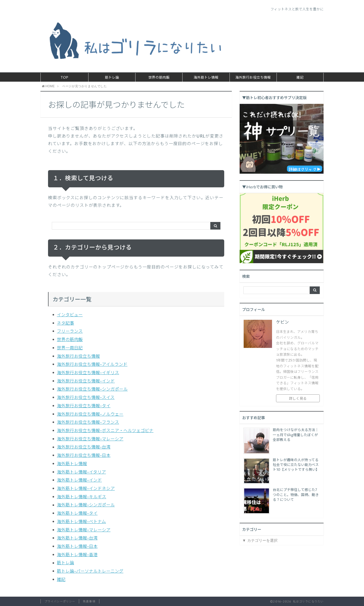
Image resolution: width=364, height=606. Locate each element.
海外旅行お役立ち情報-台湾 (84, 447)
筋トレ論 (112, 78)
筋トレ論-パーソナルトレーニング (90, 571)
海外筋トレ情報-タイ (77, 514)
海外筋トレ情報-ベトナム (81, 522)
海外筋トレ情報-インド (79, 480)
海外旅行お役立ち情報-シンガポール (92, 389)
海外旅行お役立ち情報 (253, 78)
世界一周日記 (70, 348)
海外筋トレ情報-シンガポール (86, 505)
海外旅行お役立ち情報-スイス (86, 398)
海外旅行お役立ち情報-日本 (84, 456)
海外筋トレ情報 (206, 78)
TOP (64, 78)
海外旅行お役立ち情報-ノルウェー (90, 414)
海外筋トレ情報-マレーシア (84, 530)
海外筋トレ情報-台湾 (77, 538)
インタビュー (70, 315)
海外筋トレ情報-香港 (77, 555)
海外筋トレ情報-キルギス (82, 497)
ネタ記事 (65, 323)
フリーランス (70, 332)
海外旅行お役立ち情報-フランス (88, 423)
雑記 (300, 78)
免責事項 (89, 602)
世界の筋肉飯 (159, 78)
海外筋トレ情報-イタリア (81, 472)
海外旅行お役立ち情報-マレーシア (90, 439)
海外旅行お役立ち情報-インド (86, 381)
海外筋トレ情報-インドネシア (86, 489)
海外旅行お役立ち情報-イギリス (88, 373)
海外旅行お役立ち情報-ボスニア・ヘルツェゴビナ (105, 431)
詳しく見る (298, 399)
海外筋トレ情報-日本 (77, 547)
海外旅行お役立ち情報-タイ (84, 406)
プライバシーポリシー (60, 602)
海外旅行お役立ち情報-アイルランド (92, 365)
